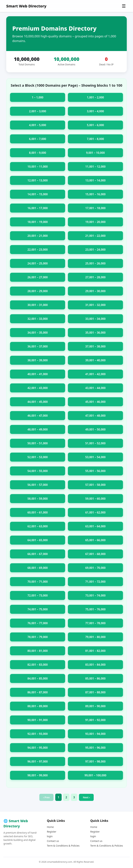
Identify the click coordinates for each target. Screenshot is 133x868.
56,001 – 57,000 (38, 485)
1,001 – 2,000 (95, 97)
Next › (86, 797)
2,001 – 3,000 (38, 111)
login (50, 836)
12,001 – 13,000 (38, 180)
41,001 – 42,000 (96, 374)
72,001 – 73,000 (38, 595)
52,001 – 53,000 (38, 457)
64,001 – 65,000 (38, 540)
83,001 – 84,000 (96, 665)
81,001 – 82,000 (96, 651)
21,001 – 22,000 (96, 236)
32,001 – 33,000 (38, 319)
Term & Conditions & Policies (63, 846)
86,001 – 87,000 (38, 692)
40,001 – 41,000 (38, 374)
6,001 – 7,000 (38, 139)
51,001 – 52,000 (96, 443)
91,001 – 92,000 (96, 720)
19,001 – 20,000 (96, 222)
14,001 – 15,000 (38, 194)
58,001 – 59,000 (38, 499)
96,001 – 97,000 (38, 761)
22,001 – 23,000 (38, 250)
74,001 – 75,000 (38, 609)
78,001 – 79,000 (38, 637)
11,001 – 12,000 (96, 167)
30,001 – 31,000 (38, 305)
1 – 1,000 (38, 97)
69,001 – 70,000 (96, 568)
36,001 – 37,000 (38, 346)
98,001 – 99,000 (38, 775)
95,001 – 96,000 (96, 748)
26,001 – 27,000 (38, 277)
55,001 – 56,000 (96, 471)
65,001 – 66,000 (96, 540)
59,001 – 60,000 (96, 499)
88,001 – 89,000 (38, 706)
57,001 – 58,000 (96, 485)
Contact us (53, 841)
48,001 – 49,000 (38, 429)
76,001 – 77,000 (38, 623)
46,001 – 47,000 (38, 416)
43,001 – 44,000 (96, 388)
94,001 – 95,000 (38, 748)
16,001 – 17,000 (38, 208)
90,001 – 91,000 (38, 720)
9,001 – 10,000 (95, 153)
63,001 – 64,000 (96, 526)
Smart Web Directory (26, 6)
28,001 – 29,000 (38, 291)
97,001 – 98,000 (96, 761)
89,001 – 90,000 (96, 706)
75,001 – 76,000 (96, 609)
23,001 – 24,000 (96, 250)
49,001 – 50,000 (96, 429)
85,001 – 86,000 (96, 678)
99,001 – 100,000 (95, 775)
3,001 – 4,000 (95, 111)
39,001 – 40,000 (96, 360)
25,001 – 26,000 (96, 263)
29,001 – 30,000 (96, 291)
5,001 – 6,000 (95, 125)
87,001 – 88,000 (96, 692)
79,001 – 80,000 (96, 637)
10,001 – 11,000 (38, 167)
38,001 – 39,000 (38, 360)
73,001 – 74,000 (96, 595)
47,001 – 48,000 (96, 416)
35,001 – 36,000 (96, 333)
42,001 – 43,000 (38, 388)
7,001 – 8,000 (95, 139)
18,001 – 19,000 (38, 222)
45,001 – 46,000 (96, 402)
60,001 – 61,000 (38, 512)
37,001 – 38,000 (96, 346)
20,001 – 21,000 (38, 236)
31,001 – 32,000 (96, 305)
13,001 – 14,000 (96, 180)
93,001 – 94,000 (96, 734)
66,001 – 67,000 (38, 554)
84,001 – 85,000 (38, 678)
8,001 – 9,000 (38, 153)
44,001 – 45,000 (38, 402)
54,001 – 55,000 (38, 471)
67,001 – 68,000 (96, 554)
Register (52, 832)
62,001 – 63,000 (38, 526)
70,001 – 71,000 (38, 582)
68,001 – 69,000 (38, 568)
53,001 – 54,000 (96, 457)
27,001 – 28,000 (96, 277)
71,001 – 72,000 (96, 582)
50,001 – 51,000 (38, 443)
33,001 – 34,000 (96, 319)
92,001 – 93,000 (38, 734)
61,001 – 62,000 (96, 512)
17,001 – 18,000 (96, 208)
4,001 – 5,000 (38, 125)
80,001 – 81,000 (38, 651)
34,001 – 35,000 (38, 333)
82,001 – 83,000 (38, 665)
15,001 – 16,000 (96, 194)
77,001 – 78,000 (96, 623)
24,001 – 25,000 (38, 263)
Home (50, 827)
